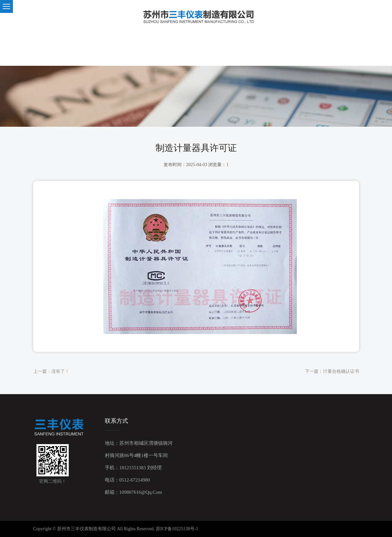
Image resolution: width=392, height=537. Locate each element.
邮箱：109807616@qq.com (134, 492)
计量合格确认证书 (341, 371)
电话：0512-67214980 (127, 480)
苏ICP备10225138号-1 (177, 529)
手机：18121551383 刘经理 (133, 468)
